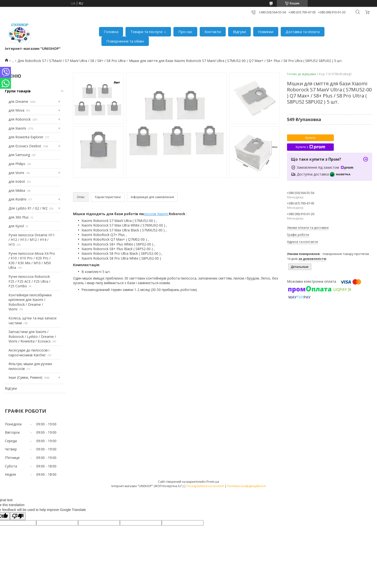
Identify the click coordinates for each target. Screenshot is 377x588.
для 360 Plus (19, 217)
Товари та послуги (146, 32)
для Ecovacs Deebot (25, 146)
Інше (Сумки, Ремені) (25, 377)
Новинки (266, 32)
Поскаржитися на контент (205, 486)
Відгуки (239, 32)
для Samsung (19, 155)
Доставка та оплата (303, 32)
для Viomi (16, 173)
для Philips (17, 164)
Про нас (185, 32)
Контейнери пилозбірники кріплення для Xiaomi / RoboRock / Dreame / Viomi (30, 302)
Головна (111, 32)
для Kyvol (16, 226)
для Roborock (20, 119)
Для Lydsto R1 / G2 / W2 (28, 208)
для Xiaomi (17, 128)
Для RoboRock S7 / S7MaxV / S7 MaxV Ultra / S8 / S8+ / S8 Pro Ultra (72, 61)
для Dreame (18, 101)
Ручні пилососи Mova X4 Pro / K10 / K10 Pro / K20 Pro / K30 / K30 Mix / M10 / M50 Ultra (32, 261)
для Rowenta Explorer (26, 137)
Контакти (213, 32)
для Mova (16, 110)
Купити (310, 138)
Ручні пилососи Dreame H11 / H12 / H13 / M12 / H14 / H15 (32, 240)
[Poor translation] (18, 516)
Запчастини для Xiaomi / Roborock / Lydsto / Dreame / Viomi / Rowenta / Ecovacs (32, 336)
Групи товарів (18, 91)
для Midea (17, 190)
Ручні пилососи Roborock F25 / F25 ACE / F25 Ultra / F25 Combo (29, 281)
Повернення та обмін (125, 41)
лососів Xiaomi (156, 214)
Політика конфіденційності (247, 486)
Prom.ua (213, 482)
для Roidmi (17, 199)
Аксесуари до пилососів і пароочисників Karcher (29, 353)
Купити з (310, 147)
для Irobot (17, 181)
